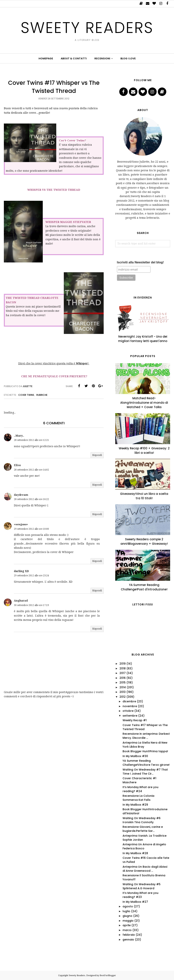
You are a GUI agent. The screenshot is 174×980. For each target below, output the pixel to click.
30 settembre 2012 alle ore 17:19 (31, 605)
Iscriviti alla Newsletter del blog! (140, 262)
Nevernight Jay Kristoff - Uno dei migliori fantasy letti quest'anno (143, 339)
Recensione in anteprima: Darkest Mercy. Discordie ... (146, 736)
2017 (123, 673)
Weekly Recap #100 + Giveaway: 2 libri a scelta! (144, 450)
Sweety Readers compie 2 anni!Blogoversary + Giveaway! (144, 541)
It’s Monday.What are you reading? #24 (140, 789)
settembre (130, 716)
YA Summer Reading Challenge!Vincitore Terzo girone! (146, 763)
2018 (123, 668)
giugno (127, 916)
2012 (123, 697)
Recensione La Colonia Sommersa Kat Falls (138, 798)
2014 (123, 687)
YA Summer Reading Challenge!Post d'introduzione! (144, 587)
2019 (123, 664)
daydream (21, 495)
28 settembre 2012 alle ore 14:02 (31, 470)
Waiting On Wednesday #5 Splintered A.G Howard (142, 886)
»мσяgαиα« (21, 524)
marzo (127, 930)
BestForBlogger (108, 975)
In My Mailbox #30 (135, 756)
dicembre (129, 701)
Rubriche (42, 395)
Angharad (21, 601)
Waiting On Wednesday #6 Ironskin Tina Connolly (142, 820)
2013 (123, 692)
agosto (128, 906)
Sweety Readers (87, 27)
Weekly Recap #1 (135, 720)
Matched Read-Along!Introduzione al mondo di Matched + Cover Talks (144, 403)
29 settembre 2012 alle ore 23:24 (31, 576)
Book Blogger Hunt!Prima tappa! (145, 751)
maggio (128, 921)
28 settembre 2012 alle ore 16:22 (31, 499)
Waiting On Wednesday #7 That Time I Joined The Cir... (145, 772)
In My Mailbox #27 (135, 902)
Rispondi (97, 455)
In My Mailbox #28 (135, 853)
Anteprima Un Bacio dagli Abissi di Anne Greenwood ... (145, 869)
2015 (123, 682)
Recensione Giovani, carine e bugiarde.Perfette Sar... (143, 829)
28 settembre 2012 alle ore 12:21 (31, 440)
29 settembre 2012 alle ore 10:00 (31, 529)
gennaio (128, 940)
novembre (130, 706)
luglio (126, 911)
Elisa (17, 465)
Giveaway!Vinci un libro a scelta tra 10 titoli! (144, 496)
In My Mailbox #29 (135, 805)
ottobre (128, 711)
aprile (127, 925)
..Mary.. (19, 436)
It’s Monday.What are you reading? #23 (140, 895)
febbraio (129, 935)
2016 (123, 678)
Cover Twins (26, 395)
